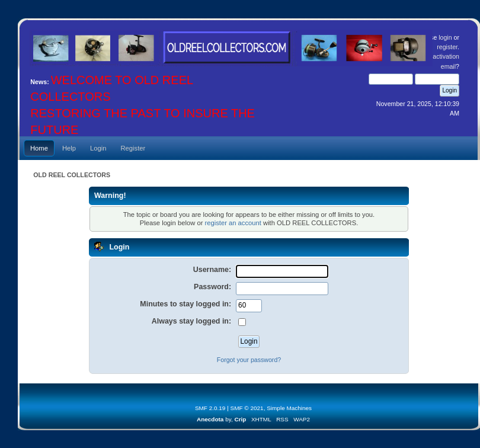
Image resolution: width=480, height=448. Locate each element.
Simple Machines (289, 408)
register (447, 47)
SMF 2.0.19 (210, 408)
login (445, 37)
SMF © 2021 (247, 408)
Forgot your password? (249, 360)
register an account (233, 223)
